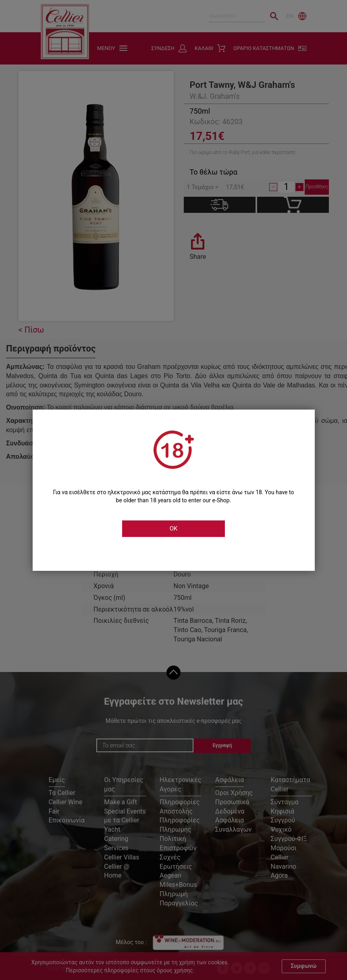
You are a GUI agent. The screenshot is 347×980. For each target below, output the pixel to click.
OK (174, 528)
